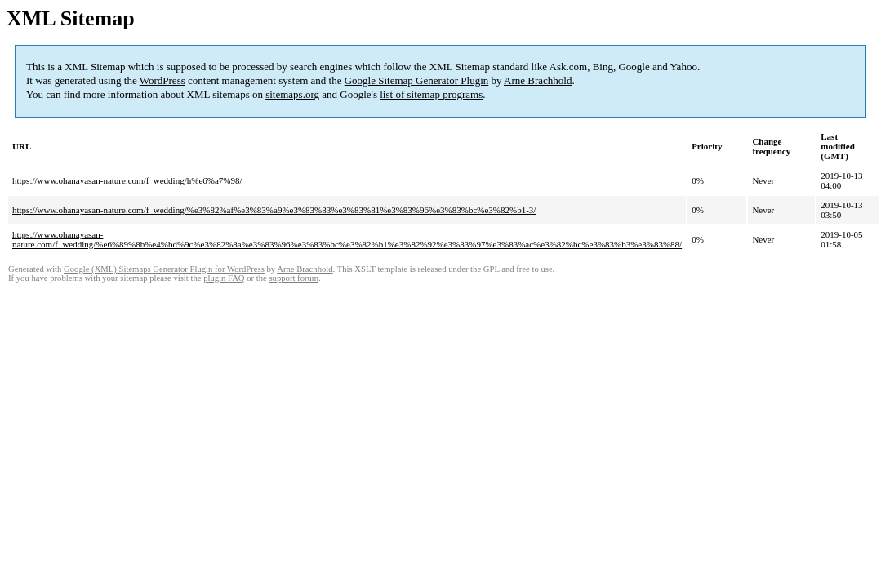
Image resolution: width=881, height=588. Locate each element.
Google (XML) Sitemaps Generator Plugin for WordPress (164, 269)
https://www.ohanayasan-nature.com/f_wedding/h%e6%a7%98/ (127, 180)
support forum (294, 278)
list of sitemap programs (431, 94)
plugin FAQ (224, 278)
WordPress (162, 80)
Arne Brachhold (538, 80)
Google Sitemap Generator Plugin (417, 80)
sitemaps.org (292, 94)
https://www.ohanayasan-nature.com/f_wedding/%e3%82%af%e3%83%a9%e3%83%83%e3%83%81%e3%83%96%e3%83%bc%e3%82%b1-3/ (274, 210)
